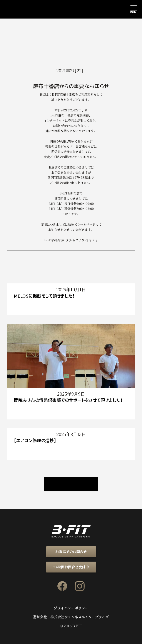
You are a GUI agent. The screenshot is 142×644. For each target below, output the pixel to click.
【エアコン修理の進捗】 (35, 440)
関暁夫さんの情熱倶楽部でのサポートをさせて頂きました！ (68, 400)
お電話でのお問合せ (71, 552)
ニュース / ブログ (71, 484)
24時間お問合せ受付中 (71, 567)
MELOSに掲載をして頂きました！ (44, 296)
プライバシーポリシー (71, 608)
